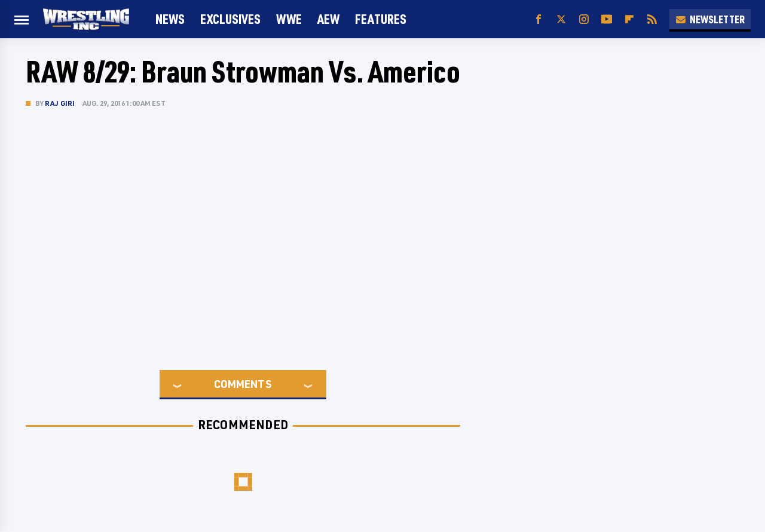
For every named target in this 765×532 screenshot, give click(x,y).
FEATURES (381, 19)
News (170, 19)
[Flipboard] (629, 19)
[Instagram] (584, 19)
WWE (289, 19)
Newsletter (710, 19)
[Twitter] (561, 19)
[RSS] (652, 19)
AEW (328, 19)
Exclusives (230, 19)
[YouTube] (607, 19)
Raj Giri (60, 103)
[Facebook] (538, 19)
